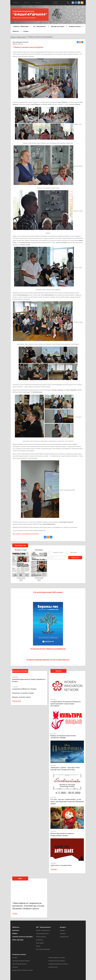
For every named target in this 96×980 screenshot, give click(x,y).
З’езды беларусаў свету (42, 934)
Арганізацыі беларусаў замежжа (21, 961)
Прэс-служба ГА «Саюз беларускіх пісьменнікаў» (26, 534)
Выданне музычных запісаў (21, 697)
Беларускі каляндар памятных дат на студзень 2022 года (48, 660)
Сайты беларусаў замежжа (19, 964)
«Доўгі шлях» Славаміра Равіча (61, 865)
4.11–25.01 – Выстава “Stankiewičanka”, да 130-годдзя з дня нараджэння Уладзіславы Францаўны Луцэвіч (67, 802)
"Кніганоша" (74, 552)
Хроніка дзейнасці (41, 937)
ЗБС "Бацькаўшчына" (40, 26)
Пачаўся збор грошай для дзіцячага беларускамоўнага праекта (62, 835)
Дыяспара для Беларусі (58, 26)
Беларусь (26, 31)
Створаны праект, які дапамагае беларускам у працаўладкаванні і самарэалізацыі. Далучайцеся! (66, 704)
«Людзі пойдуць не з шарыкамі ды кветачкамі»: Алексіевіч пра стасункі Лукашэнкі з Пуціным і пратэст (28, 906)
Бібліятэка (27, 3)
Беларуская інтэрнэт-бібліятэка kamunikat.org (48, 649)
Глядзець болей (17, 701)
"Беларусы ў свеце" (58, 552)
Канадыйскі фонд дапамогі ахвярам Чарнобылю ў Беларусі (29, 680)
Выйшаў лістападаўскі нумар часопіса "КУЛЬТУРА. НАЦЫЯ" (63, 737)
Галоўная (16, 3)
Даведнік (62, 930)
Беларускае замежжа (75, 26)
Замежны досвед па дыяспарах (23, 937)
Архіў (21, 580)
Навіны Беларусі (21, 37)
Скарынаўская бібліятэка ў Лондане (24, 689)
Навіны (15, 933)
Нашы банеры (40, 943)
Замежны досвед (53, 967)
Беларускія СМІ (64, 937)
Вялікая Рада (40, 940)
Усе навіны (54, 869)
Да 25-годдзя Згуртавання (43, 949)
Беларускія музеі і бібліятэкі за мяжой (23, 970)
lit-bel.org (20, 44)
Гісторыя (15, 958)
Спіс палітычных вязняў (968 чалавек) (48, 592)
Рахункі (38, 946)
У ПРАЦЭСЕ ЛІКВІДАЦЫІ (21, 26)
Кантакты (38, 3)
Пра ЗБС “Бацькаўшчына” (43, 930)
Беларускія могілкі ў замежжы (57, 961)
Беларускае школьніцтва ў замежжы (58, 964)
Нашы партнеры (18, 940)
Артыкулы (63, 934)
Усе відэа (15, 913)
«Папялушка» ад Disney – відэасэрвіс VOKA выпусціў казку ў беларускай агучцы (65, 769)
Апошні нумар (21, 578)
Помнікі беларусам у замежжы (57, 958)
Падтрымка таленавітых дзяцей (23, 693)
